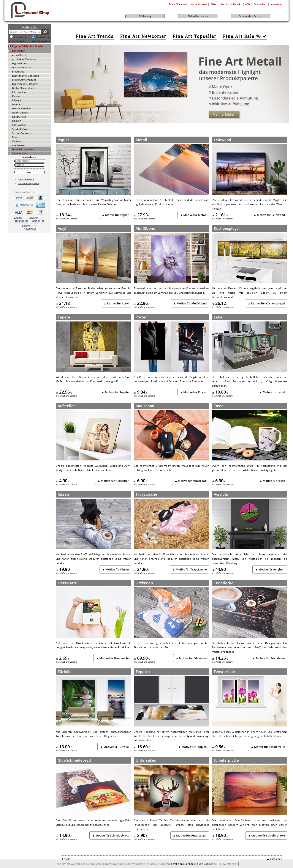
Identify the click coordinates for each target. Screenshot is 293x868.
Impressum (276, 4)
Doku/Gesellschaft (22, 67)
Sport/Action (19, 125)
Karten (16, 96)
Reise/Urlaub (19, 117)
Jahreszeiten (19, 92)
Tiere (15, 137)
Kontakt (237, 4)
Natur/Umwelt (20, 113)
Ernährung (18, 72)
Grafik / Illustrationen (24, 88)
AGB (248, 4)
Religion (17, 121)
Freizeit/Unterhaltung (24, 80)
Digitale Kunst (20, 63)
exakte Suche (20, 37)
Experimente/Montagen (25, 76)
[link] (95, 36)
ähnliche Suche (43, 37)
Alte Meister (19, 145)
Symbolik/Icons (21, 129)
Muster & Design (21, 108)
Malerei (16, 104)
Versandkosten (199, 4)
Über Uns (225, 4)
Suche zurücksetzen (41, 41)
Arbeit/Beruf (19, 55)
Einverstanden (229, 864)
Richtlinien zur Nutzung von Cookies (192, 864)
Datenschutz (260, 4)
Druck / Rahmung (178, 4)
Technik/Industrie (22, 133)
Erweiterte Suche (17, 41)
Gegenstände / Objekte (25, 84)
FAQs (213, 4)
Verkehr (17, 141)
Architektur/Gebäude (24, 59)
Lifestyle (17, 100)
